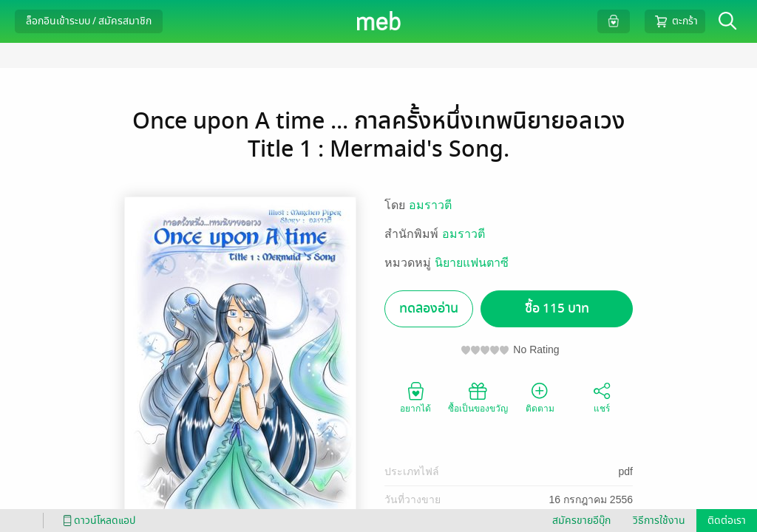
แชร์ (602, 397)
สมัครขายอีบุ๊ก (581, 521)
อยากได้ (415, 397)
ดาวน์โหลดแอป (97, 521)
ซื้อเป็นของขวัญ (478, 397)
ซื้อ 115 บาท (557, 308)
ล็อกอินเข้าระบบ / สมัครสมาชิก (89, 21)
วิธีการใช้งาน (659, 521)
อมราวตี (430, 205)
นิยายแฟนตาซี (472, 263)
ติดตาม (540, 397)
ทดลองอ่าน (429, 308)
